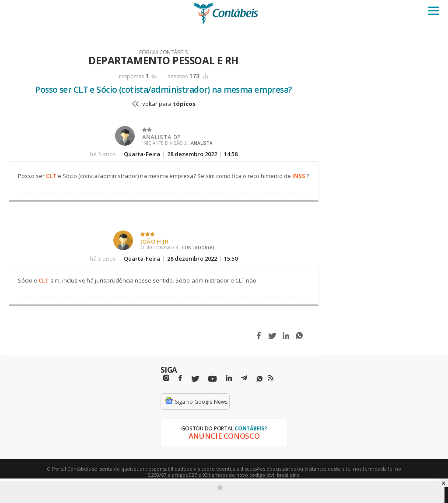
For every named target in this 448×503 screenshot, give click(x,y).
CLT (51, 176)
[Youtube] (212, 379)
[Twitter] (195, 379)
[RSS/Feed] (271, 378)
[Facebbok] (180, 378)
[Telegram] (244, 379)
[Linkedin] (229, 378)
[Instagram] (166, 378)
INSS (299, 176)
